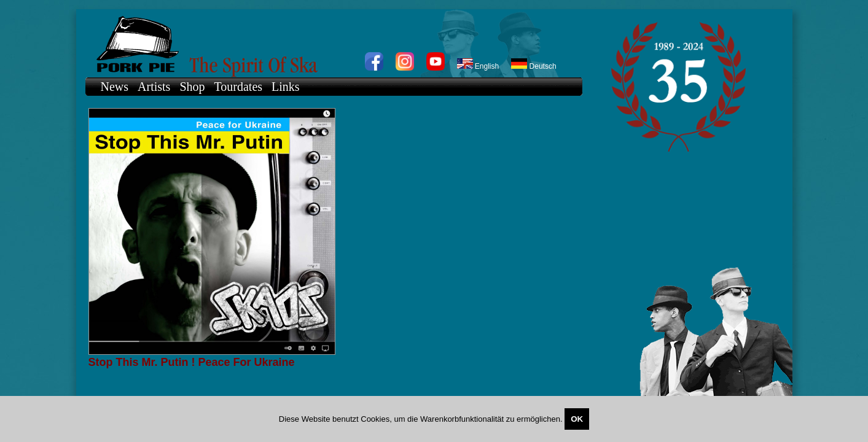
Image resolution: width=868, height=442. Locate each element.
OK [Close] (577, 419)
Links (286, 87)
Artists (154, 87)
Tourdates (239, 87)
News (115, 87)
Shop (192, 87)
